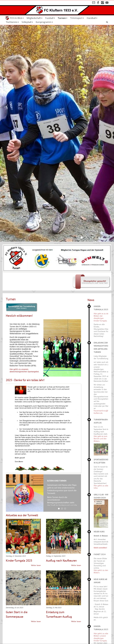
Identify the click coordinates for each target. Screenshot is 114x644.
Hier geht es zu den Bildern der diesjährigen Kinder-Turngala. (104, 317)
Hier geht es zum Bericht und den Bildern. (103, 439)
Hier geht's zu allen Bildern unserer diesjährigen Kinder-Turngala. (104, 637)
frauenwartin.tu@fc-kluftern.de (104, 412)
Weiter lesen (36, 565)
